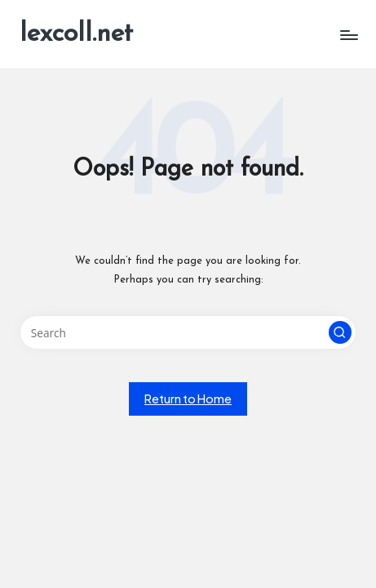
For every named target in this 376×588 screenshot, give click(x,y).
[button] (340, 332)
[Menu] (348, 35)
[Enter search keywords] (188, 332)
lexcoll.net (76, 34)
